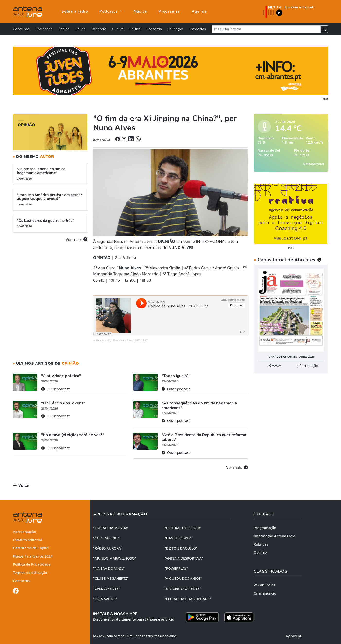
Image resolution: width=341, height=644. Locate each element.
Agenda (199, 11)
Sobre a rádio (75, 11)
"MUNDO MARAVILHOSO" (115, 558)
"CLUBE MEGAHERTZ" (111, 578)
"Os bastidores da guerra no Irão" (50, 223)
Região (64, 29)
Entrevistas (197, 29)
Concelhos (21, 29)
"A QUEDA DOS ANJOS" (183, 578)
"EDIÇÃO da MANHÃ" (111, 528)
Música (140, 11)
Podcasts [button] (109, 11)
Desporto (99, 29)
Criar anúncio (265, 593)
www (274, 366)
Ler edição (308, 366)
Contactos (21, 581)
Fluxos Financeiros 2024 (33, 556)
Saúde (81, 29)
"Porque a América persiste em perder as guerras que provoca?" (50, 199)
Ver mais (76, 239)
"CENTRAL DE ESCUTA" (183, 528)
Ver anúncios (265, 585)
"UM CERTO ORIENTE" (183, 589)
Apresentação (24, 532)
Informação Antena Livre (274, 536)
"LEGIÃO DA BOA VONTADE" (188, 599)
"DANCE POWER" (178, 538)
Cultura (118, 29)
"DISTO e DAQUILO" (181, 548)
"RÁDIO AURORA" (108, 548)
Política (135, 29)
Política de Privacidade (32, 564)
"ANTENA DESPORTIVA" (184, 558)
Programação (265, 528)
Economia (154, 29)
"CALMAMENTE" (107, 589)
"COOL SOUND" (106, 538)
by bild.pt (294, 636)
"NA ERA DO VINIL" (109, 568)
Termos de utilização (30, 573)
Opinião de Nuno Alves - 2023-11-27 (128, 341)
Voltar (21, 485)
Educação (175, 29)
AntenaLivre (100, 341)
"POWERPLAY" (176, 568)
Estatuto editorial (27, 540)
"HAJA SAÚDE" (105, 599)
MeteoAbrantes (314, 164)
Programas (169, 11)
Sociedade (44, 29)
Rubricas (261, 544)
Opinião (260, 552)
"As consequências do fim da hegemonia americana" (50, 174)
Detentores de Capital (31, 548)
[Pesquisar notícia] (266, 29)
